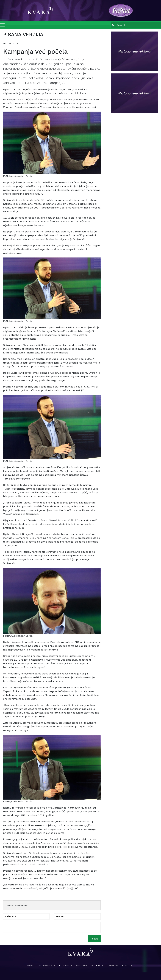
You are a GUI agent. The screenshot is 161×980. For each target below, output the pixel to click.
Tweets (112, 965)
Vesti (31, 965)
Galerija (97, 965)
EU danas (66, 965)
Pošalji (94, 939)
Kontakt (128, 965)
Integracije (47, 965)
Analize (82, 965)
